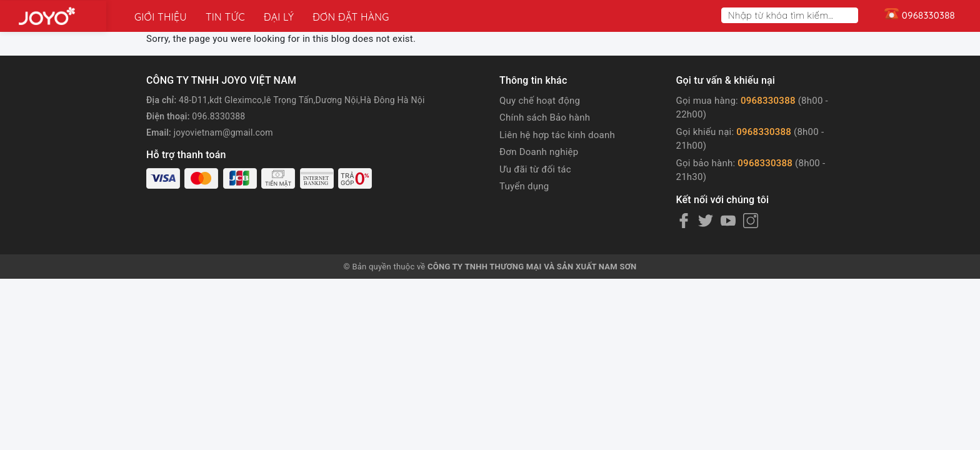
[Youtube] (728, 221)
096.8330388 (218, 116)
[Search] (851, 15)
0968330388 (768, 101)
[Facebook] (684, 221)
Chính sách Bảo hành (545, 117)
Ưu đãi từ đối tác (535, 169)
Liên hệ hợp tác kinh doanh (557, 135)
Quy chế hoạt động (540, 101)
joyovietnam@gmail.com (223, 132)
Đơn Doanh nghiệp (539, 152)
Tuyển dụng (524, 186)
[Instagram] (751, 221)
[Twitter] (706, 221)
